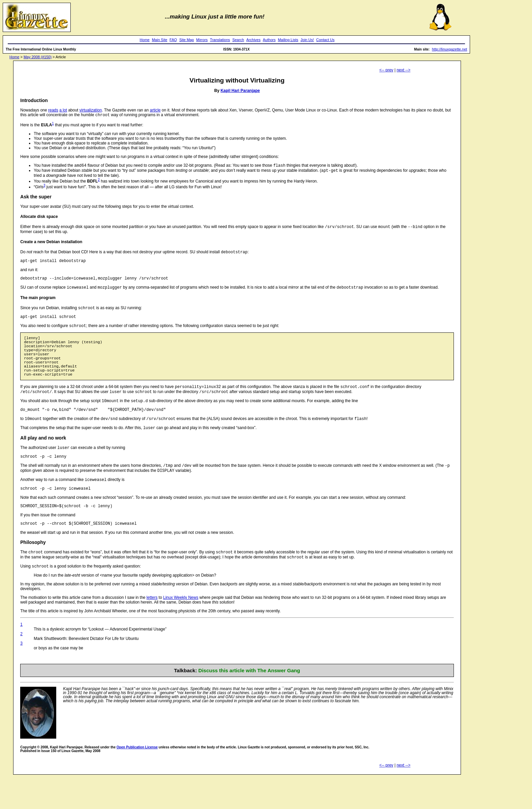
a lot (63, 110)
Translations (220, 40)
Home (145, 40)
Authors (269, 40)
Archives (254, 40)
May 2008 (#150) (38, 57)
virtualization (91, 110)
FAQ (173, 40)
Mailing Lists (288, 40)
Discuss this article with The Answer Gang (249, 702)
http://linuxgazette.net (450, 49)
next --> (404, 70)
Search (238, 40)
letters (152, 629)
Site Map (186, 40)
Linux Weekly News (180, 629)
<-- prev (386, 70)
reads (53, 110)
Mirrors (202, 40)
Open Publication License (137, 779)
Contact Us (325, 40)
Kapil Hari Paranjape (240, 91)
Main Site (160, 40)
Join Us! (307, 40)
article (155, 110)
